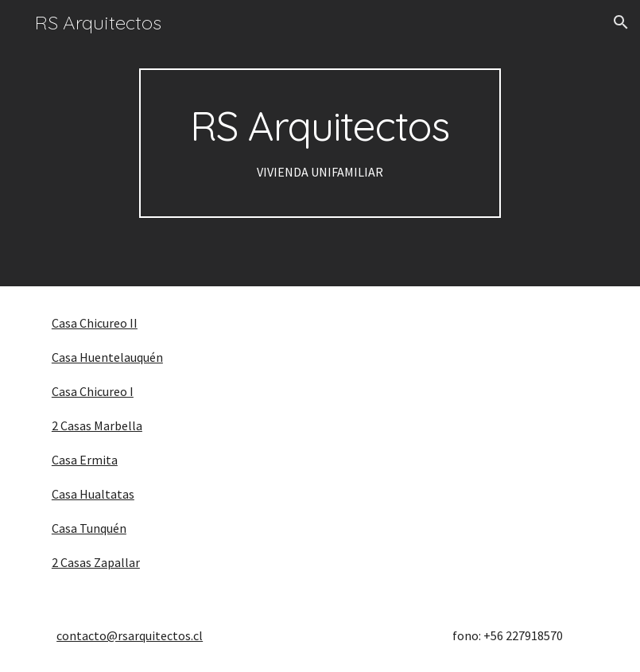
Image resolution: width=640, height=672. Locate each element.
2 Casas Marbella (97, 425)
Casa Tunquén (89, 528)
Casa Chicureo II (95, 323)
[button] (621, 22)
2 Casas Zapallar (96, 562)
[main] (320, 143)
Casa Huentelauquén (107, 357)
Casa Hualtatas (93, 494)
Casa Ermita (85, 460)
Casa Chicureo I (93, 391)
